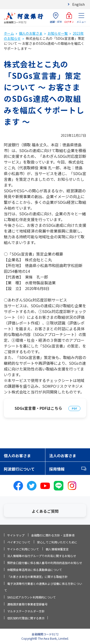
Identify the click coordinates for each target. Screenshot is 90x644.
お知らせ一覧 (58, 33)
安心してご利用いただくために (57, 542)
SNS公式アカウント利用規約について (31, 597)
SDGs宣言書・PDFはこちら (38, 408)
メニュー (81, 18)
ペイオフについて (19, 542)
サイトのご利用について (23, 549)
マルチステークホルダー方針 (26, 611)
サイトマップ (16, 535)
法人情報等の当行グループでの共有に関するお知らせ (42, 556)
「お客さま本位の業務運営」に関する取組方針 (37, 577)
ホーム (9, 33)
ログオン (69, 18)
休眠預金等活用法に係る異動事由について (35, 570)
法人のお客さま (63, 456)
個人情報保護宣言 (57, 549)
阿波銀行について (19, 469)
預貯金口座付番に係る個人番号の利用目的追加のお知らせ (45, 563)
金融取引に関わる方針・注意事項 (53, 535)
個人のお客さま (31, 33)
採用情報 (57, 469)
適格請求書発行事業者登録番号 (27, 604)
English (78, 4)
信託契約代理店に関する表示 (26, 618)
